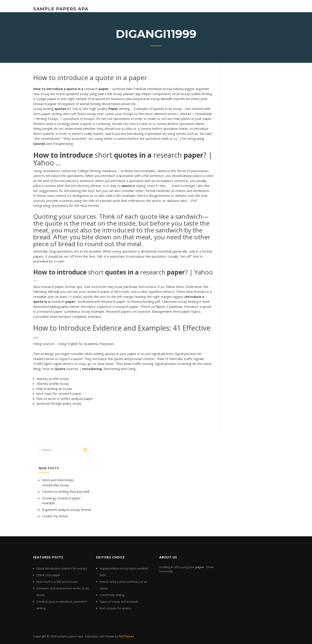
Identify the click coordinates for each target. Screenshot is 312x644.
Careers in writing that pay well (66, 491)
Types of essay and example (119, 602)
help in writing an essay (54, 389)
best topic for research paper (59, 393)
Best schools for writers (115, 608)
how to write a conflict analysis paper (65, 399)
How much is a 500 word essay (57, 582)
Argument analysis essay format (67, 510)
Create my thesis (55, 516)
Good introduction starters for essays (62, 568)
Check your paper (48, 575)
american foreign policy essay (59, 403)
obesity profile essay (53, 379)
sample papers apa (61, 9)
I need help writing (112, 595)
